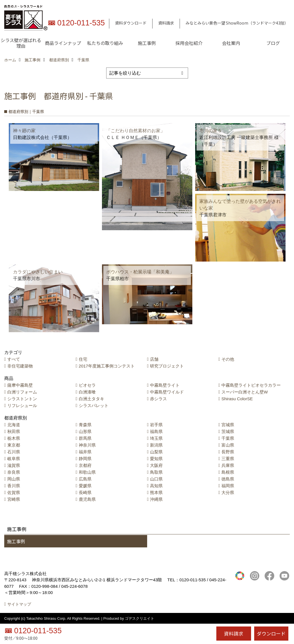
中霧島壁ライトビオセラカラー (251, 385)
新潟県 (156, 445)
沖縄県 (156, 499)
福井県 (85, 452)
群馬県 (85, 438)
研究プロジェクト (167, 366)
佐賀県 (14, 492)
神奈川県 (87, 445)
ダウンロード (271, 633)
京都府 (85, 465)
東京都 (14, 445)
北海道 (14, 425)
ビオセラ (87, 385)
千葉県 (228, 438)
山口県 (156, 479)
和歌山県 (87, 472)
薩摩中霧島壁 (20, 385)
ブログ (273, 43)
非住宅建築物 (20, 366)
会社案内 (231, 43)
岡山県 (14, 479)
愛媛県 (85, 486)
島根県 (228, 472)
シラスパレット (94, 405)
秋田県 (14, 431)
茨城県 (228, 431)
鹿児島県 (87, 499)
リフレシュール (22, 405)
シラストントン (22, 399)
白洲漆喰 (87, 392)
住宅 (83, 359)
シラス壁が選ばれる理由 (21, 43)
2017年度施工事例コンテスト (107, 366)
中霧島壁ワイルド (167, 392)
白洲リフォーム (22, 392)
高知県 (156, 486)
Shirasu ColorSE (237, 399)
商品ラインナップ (63, 43)
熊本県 (156, 492)
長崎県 (85, 492)
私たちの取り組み (105, 43)
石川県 (14, 452)
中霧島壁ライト (165, 385)
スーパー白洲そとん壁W (245, 392)
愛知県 (156, 459)
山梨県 (156, 452)
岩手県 (156, 425)
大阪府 (156, 465)
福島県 (156, 431)
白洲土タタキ (92, 399)
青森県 (85, 425)
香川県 (14, 486)
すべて (14, 359)
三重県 (228, 459)
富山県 (228, 445)
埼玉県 (156, 438)
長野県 (228, 452)
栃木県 (14, 438)
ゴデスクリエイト (140, 618)
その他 (228, 359)
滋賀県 (14, 465)
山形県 (85, 431)
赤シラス (158, 399)
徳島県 (228, 479)
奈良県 (14, 472)
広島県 (85, 479)
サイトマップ (19, 604)
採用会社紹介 (189, 43)
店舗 (154, 359)
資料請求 (166, 23)
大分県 (228, 492)
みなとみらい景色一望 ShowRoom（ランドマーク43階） (237, 23)
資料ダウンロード (131, 23)
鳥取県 (156, 472)
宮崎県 (14, 499)
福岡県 (228, 486)
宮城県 (228, 425)
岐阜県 (14, 459)
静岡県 (85, 459)
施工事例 (147, 43)
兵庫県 (228, 465)
